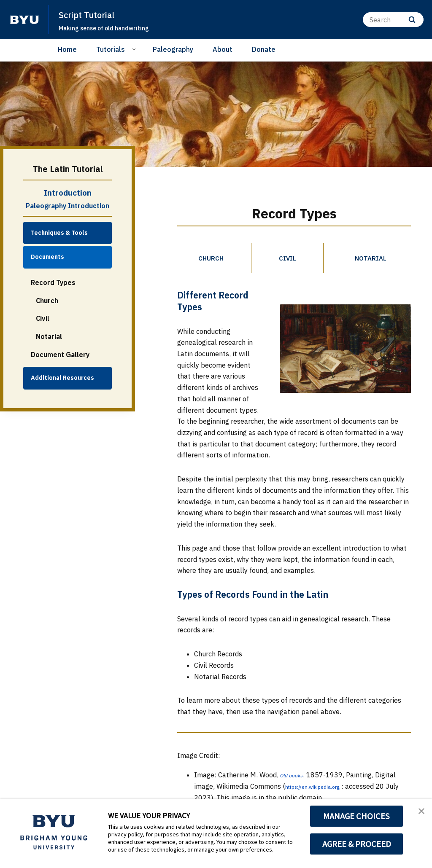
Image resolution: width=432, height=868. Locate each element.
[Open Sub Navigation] (135, 49)
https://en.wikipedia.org (322, 790)
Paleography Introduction (67, 206)
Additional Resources (62, 378)
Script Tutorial (92, 14)
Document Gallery (60, 355)
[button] (418, 814)
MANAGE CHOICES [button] (357, 816)
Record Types (53, 282)
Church (47, 301)
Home (67, 49)
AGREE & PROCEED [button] (357, 844)
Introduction (68, 193)
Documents (47, 257)
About (223, 49)
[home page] (24, 20)
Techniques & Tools (59, 233)
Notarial (49, 336)
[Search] (393, 20)
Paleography (173, 49)
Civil (43, 318)
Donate (264, 49)
